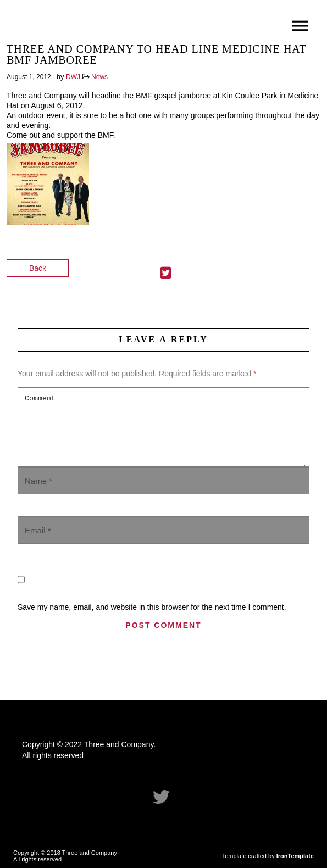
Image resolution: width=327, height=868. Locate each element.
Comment (163, 427)
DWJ (73, 77)
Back (38, 268)
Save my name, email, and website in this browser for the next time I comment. (152, 607)
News (99, 77)
